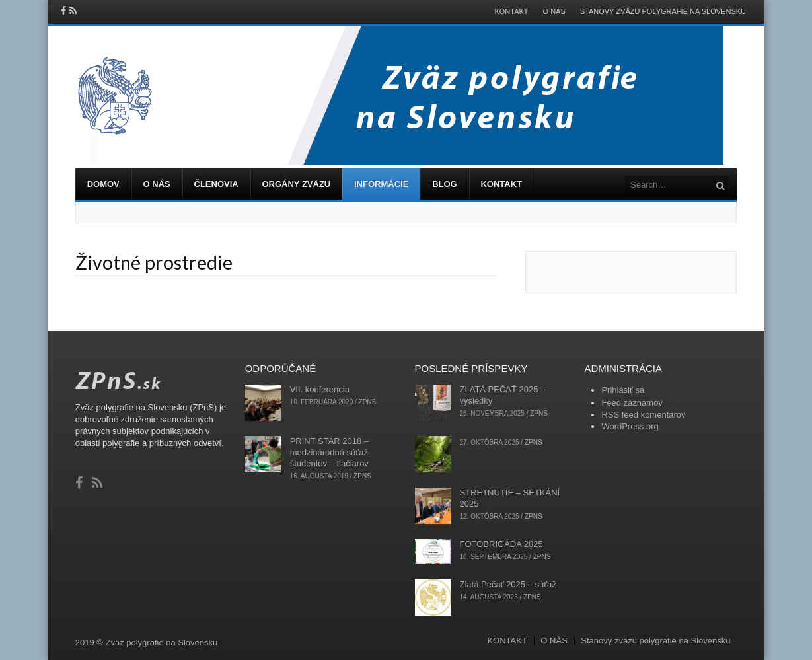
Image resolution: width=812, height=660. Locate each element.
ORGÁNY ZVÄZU (296, 184)
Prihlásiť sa (623, 390)
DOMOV (103, 184)
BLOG (445, 184)
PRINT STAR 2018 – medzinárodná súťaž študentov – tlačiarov (329, 452)
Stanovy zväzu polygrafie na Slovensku (663, 12)
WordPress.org (630, 426)
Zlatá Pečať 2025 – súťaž (508, 584)
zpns (368, 402)
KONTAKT (511, 12)
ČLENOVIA (216, 184)
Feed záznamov (632, 403)
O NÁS (554, 12)
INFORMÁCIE (381, 184)
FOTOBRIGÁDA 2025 (501, 544)
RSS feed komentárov (643, 415)
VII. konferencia (320, 389)
